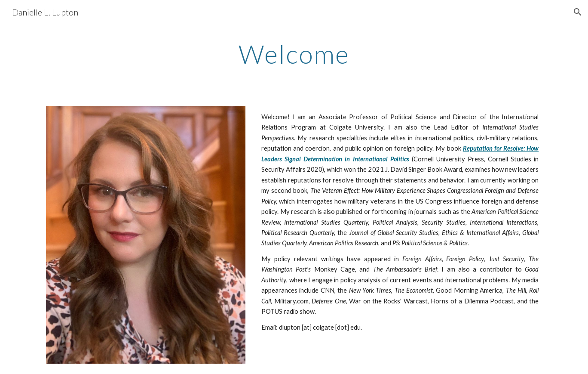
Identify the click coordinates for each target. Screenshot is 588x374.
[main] (294, 54)
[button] (578, 12)
